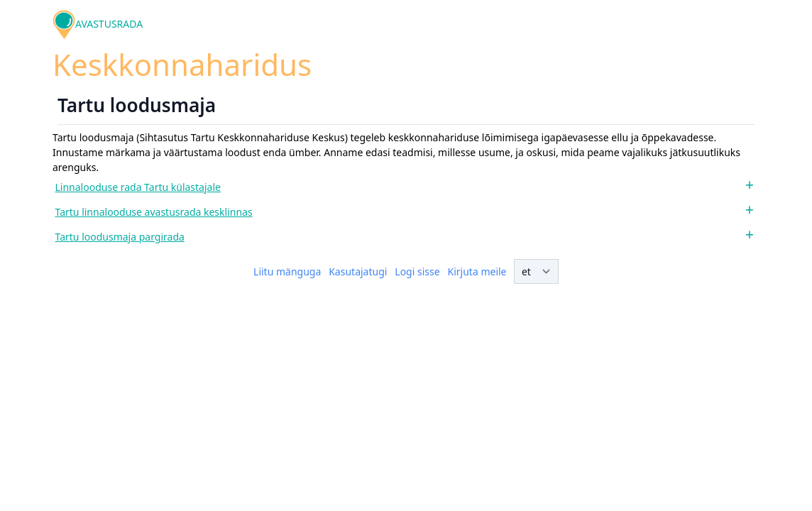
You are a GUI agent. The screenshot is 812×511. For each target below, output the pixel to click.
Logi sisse (417, 271)
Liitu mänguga (287, 271)
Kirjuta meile (477, 271)
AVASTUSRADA (109, 24)
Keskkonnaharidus (182, 64)
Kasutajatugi (358, 271)
